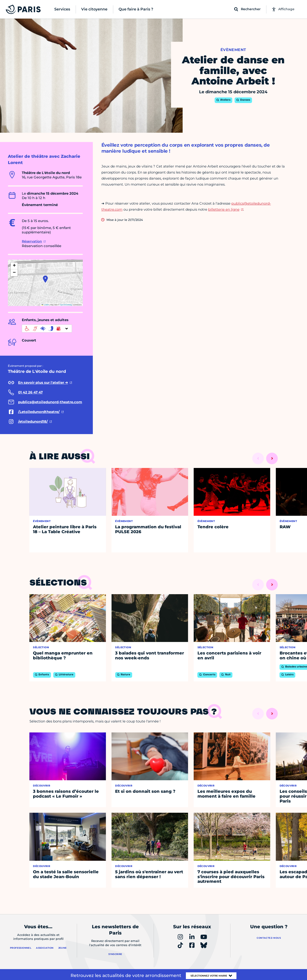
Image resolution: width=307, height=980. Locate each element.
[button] (45, 279)
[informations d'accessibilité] (47, 329)
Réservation (32, 241)
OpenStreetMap (66, 305)
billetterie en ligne (224, 209)
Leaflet (45, 305)
